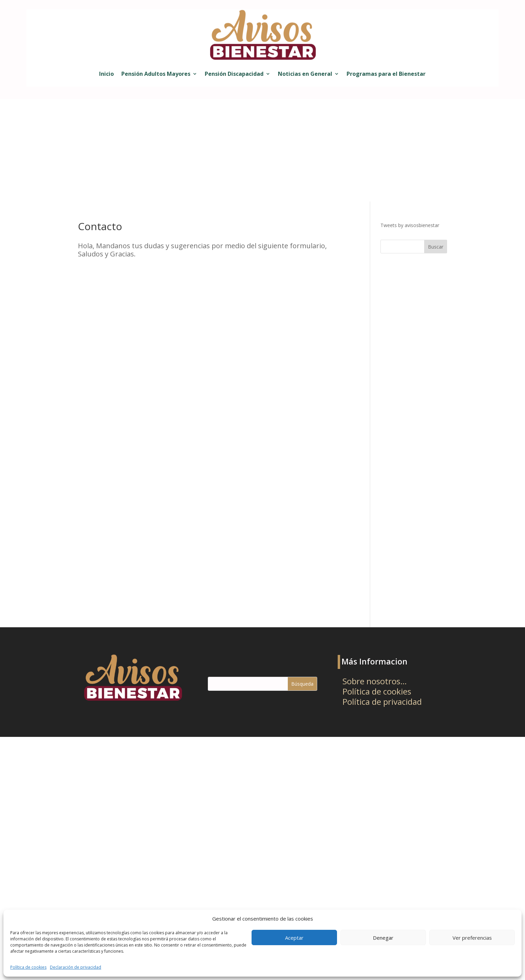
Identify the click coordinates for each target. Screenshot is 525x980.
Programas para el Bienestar (386, 74)
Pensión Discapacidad (234, 74)
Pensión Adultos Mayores (156, 74)
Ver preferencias (472, 938)
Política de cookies (28, 967)
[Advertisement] (262, 150)
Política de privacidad (382, 703)
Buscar (436, 247)
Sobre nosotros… (375, 683)
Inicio (106, 74)
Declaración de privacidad (76, 967)
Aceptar (294, 938)
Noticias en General (305, 74)
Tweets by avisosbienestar (410, 225)
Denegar (383, 938)
